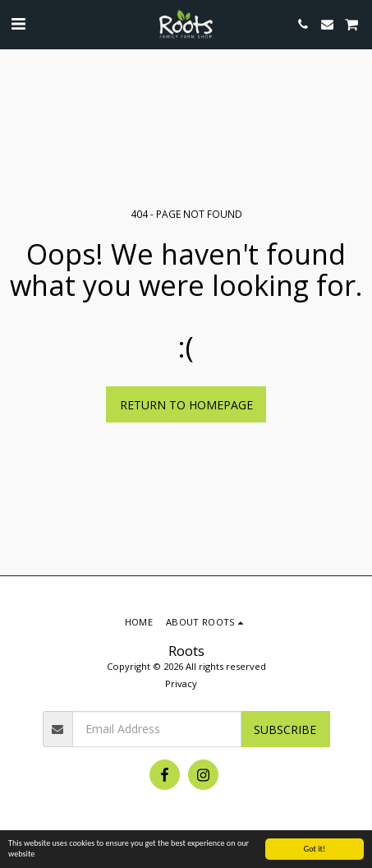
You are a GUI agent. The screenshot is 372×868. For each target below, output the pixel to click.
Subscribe (285, 729)
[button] (18, 23)
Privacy (181, 683)
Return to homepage (186, 405)
